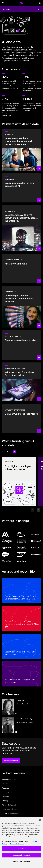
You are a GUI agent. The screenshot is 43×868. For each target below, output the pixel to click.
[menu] (3, 3)
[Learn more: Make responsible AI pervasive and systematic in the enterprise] (21, 307)
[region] (21, 842)
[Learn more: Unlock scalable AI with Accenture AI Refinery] (21, 345)
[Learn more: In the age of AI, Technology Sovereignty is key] (21, 382)
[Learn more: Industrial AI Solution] (21, 150)
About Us (5, 788)
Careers (5, 784)
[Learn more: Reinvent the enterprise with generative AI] (21, 228)
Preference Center (9, 779)
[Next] (38, 510)
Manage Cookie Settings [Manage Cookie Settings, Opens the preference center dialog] (21, 862)
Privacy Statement (9, 805)
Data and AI (6, 9)
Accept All (21, 848)
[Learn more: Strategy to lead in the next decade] (21, 268)
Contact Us (6, 792)
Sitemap (5, 801)
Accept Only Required (21, 855)
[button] (11, 760)
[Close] (40, 820)
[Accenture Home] (22, 3)
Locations (6, 796)
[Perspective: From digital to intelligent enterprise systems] (19, 481)
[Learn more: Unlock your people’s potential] (21, 419)
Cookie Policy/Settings (10, 813)
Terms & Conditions (9, 809)
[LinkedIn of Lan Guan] (16, 714)
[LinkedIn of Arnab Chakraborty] (16, 732)
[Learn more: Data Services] (21, 188)
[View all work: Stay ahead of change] (9, 452)
